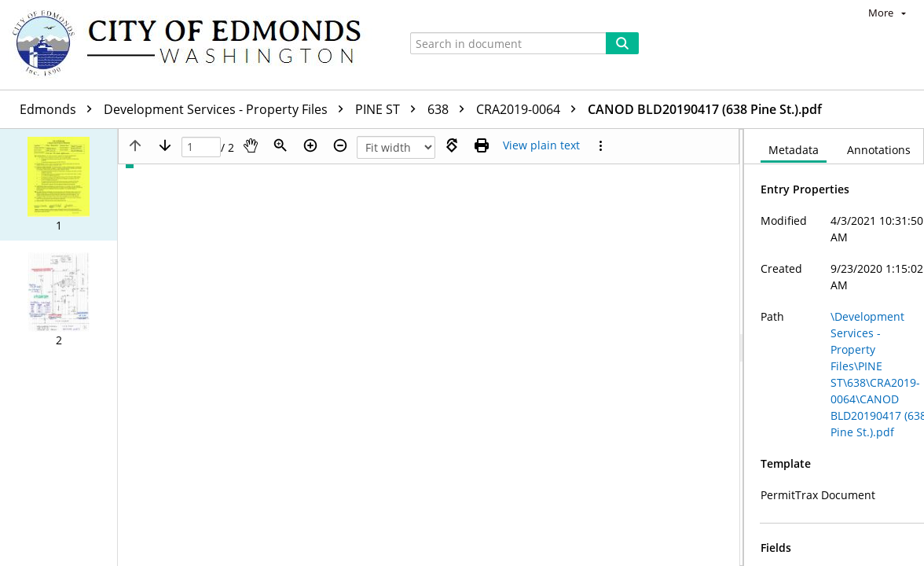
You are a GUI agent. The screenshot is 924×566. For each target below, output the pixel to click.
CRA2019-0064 (530, 109)
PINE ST (389, 109)
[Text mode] (541, 145)
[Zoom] (280, 145)
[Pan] (251, 145)
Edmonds (60, 109)
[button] (59, 185)
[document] (834, 347)
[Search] (622, 43)
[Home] (194, 45)
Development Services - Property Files (227, 109)
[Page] (201, 147)
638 (450, 109)
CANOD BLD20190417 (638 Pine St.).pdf (705, 109)
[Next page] (165, 145)
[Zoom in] (310, 145)
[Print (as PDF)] (482, 145)
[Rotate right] (452, 145)
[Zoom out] (340, 145)
